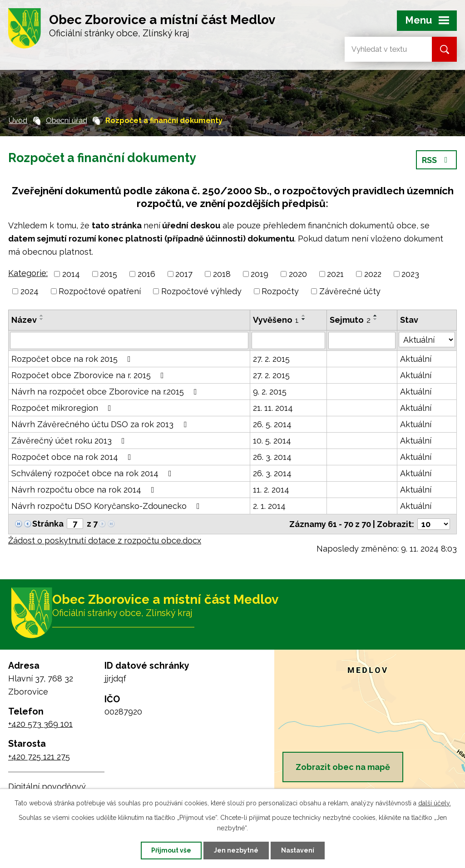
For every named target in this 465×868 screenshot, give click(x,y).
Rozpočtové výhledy (201, 291)
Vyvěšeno (276, 320)
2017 (184, 274)
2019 (260, 274)
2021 (335, 274)
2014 (71, 274)
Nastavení (298, 850)
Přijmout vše (171, 850)
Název (24, 320)
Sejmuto (350, 320)
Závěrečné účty (350, 291)
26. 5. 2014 (272, 424)
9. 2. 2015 (270, 392)
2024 (30, 291)
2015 (109, 274)
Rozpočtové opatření (100, 291)
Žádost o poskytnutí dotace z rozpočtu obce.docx (105, 540)
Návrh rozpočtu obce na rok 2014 (85, 490)
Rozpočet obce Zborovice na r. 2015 (89, 375)
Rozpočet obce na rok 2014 (73, 457)
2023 (410, 274)
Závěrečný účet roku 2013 (70, 441)
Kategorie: (28, 273)
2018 (222, 274)
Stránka (48, 524)
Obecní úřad (67, 121)
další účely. (435, 803)
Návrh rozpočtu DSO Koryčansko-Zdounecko (107, 506)
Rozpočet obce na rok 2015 (73, 359)
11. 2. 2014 (271, 490)
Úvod (18, 121)
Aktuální (416, 359)
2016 (146, 274)
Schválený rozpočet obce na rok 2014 (93, 473)
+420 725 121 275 (39, 757)
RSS (437, 160)
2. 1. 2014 (269, 506)
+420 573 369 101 (40, 724)
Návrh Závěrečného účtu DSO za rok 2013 (101, 424)
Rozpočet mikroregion (63, 408)
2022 (373, 274)
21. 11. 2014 (273, 408)
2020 (298, 274)
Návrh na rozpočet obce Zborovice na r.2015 (106, 392)
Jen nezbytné (236, 850)
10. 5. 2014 (272, 441)
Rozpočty (280, 291)
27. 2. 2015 (271, 359)
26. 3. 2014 (272, 457)
